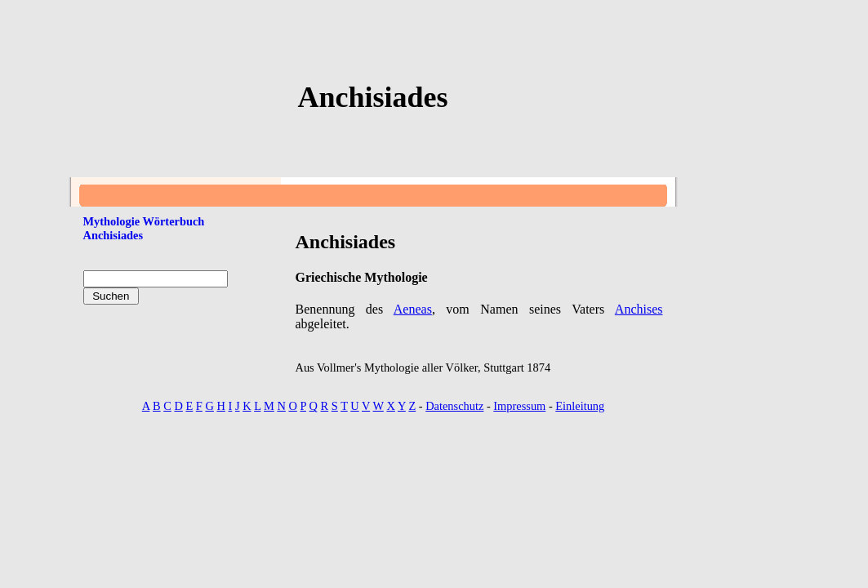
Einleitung (580, 406)
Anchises (639, 309)
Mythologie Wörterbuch (144, 221)
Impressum (519, 406)
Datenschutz (454, 406)
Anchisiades (114, 235)
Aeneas (413, 309)
